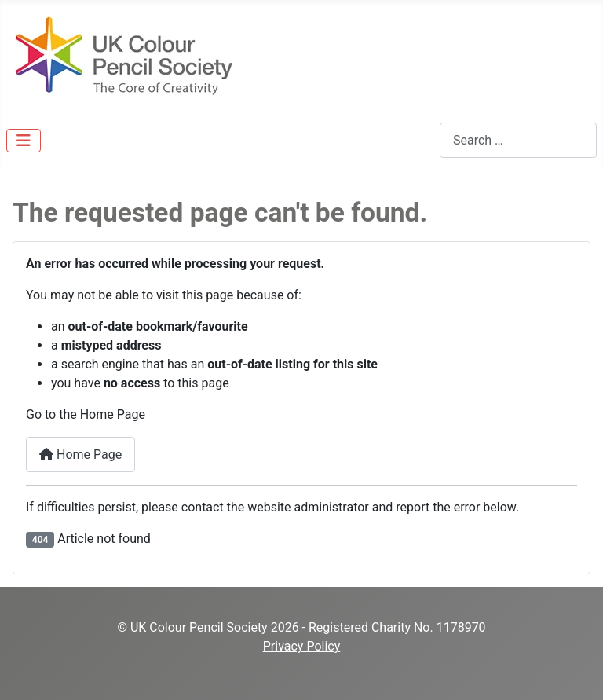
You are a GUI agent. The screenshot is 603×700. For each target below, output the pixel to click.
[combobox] (518, 140)
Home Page (80, 454)
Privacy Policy (302, 646)
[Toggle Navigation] (24, 141)
